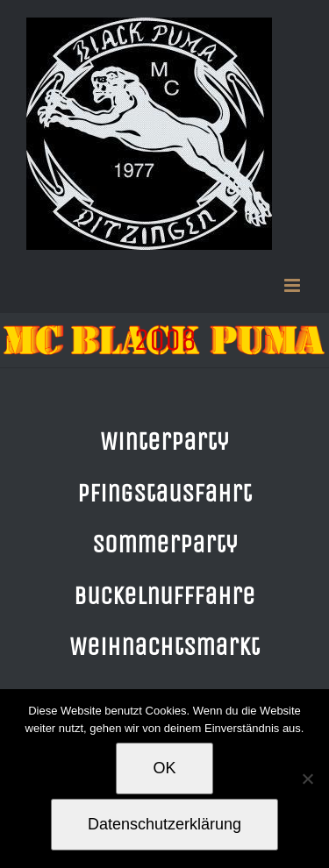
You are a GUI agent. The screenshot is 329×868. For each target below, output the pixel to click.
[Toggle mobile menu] (293, 285)
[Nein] (307, 779)
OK (164, 768)
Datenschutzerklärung (164, 824)
